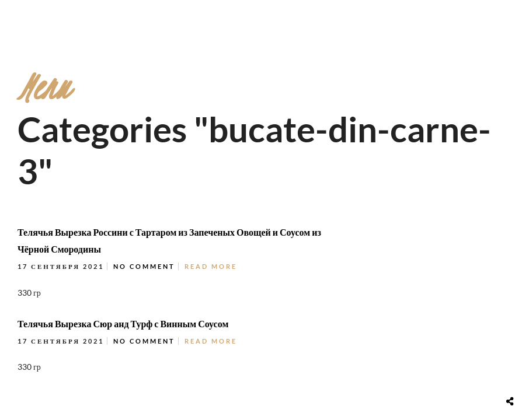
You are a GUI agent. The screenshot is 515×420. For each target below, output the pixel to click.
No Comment (144, 266)
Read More (211, 266)
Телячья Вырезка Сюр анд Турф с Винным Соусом (123, 323)
